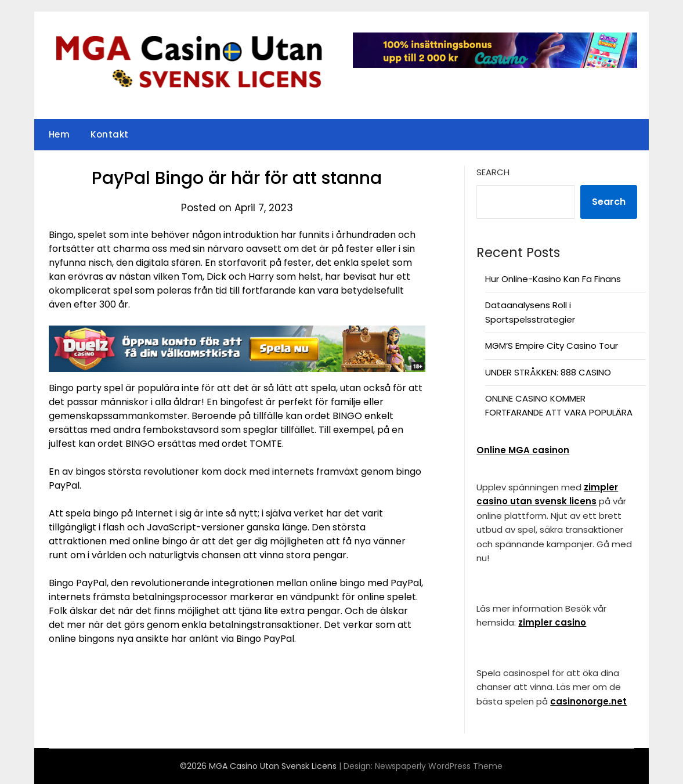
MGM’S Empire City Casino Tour (552, 346)
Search (493, 172)
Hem (59, 134)
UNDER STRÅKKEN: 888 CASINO (548, 372)
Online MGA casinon (523, 450)
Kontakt (110, 134)
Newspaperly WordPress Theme (439, 766)
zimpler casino (552, 622)
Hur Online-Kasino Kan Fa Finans (553, 279)
